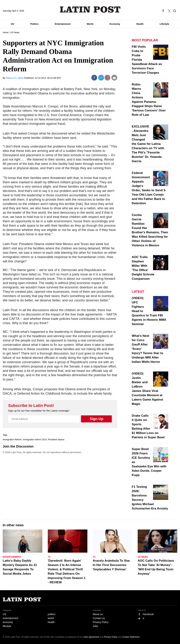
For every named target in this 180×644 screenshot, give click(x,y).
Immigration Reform (12, 440)
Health (140, 24)
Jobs (96, 626)
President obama (56, 440)
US (12, 24)
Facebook (148, 614)
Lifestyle (165, 24)
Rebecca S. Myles (15, 78)
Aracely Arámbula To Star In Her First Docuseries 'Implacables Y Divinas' (111, 565)
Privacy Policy (101, 622)
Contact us (99, 618)
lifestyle (7, 626)
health (51, 622)
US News (15, 33)
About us (98, 614)
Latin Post (90, 9)
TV (49, 557)
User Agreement (91, 637)
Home (6, 33)
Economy (115, 24)
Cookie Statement (131, 637)
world (51, 618)
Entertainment (63, 24)
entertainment (10, 618)
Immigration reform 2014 (35, 440)
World (90, 24)
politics (52, 614)
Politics (34, 24)
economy (8, 622)
